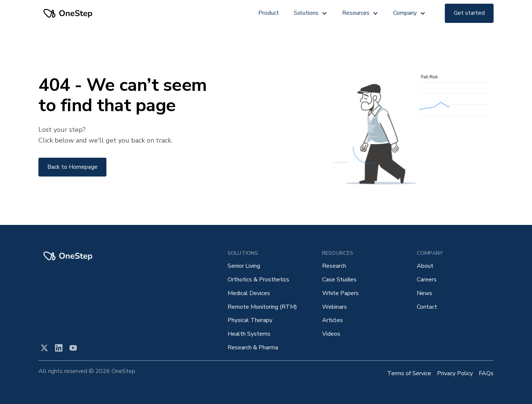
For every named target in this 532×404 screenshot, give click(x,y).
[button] (311, 13)
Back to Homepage (72, 167)
